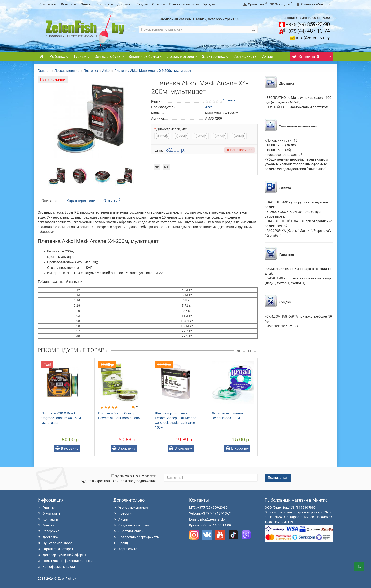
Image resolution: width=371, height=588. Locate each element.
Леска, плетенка (67, 71)
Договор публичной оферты (62, 555)
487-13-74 (308, 31)
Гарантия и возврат (55, 549)
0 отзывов (229, 101)
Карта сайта (125, 549)
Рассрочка (105, 4)
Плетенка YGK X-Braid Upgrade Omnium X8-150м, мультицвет (62, 418)
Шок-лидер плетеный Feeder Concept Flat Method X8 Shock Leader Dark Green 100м (176, 420)
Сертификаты (245, 56)
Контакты (69, 4)
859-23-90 (308, 24)
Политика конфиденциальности (65, 561)
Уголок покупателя (131, 507)
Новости (122, 513)
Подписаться (278, 478)
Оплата (86, 4)
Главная (44, 71)
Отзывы (159, 4)
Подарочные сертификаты (137, 537)
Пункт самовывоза (184, 4)
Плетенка (91, 71)
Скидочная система (131, 525)
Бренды (209, 4)
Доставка (125, 4)
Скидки (142, 4)
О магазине (48, 4)
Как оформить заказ (56, 567)
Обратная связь (128, 531)
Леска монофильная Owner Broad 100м (228, 416)
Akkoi (106, 71)
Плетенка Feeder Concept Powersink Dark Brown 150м (119, 416)
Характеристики (81, 201)
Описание (50, 201)
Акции (268, 56)
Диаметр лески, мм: (172, 129)
